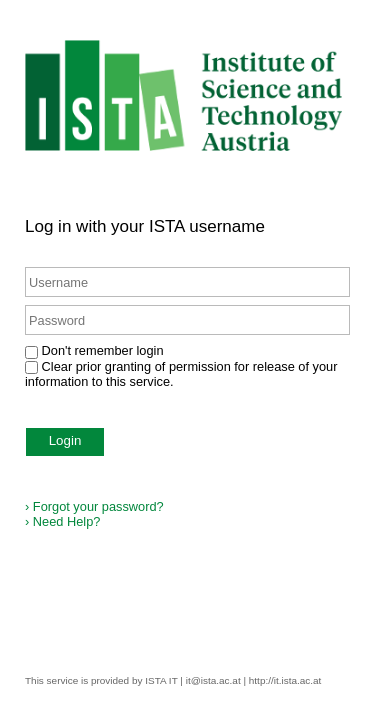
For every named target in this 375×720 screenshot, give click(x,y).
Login (65, 440)
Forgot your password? (94, 506)
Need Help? (62, 521)
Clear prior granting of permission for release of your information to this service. (181, 374)
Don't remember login (103, 350)
